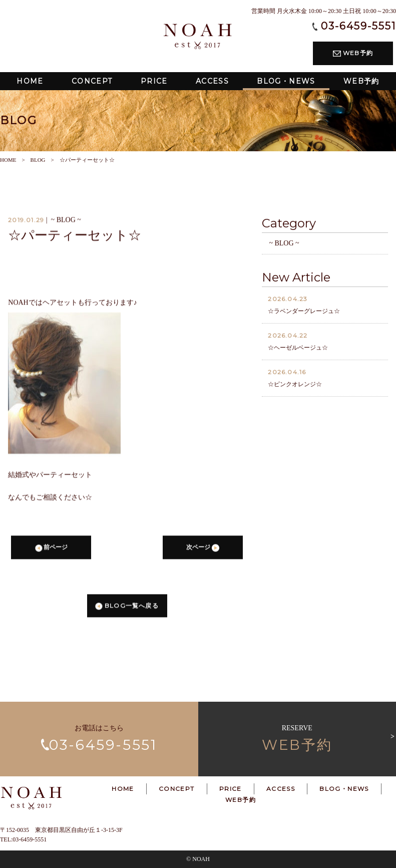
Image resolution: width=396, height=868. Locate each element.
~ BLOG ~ (284, 245)
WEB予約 (353, 53)
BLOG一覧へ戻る (127, 608)
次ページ (203, 550)
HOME (8, 160)
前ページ (51, 550)
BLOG (38, 160)
